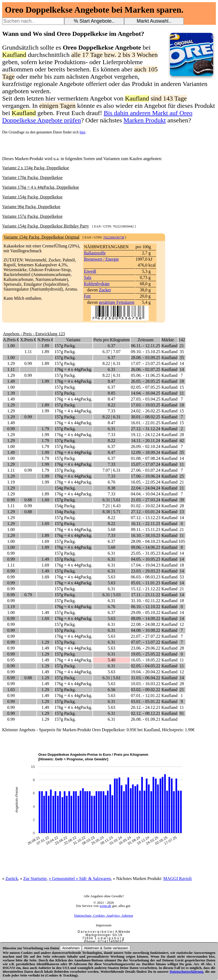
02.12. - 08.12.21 (146, 713)
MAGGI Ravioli (177, 879)
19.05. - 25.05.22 (146, 654)
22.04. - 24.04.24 (146, 488)
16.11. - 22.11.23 (146, 524)
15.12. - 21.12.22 (146, 589)
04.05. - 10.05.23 (146, 559)
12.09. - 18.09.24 (146, 452)
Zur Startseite (35, 879)
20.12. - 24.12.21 (146, 707)
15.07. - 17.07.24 (146, 464)
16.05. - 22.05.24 (146, 482)
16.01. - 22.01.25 (146, 423)
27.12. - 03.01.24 (146, 512)
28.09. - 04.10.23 (146, 541)
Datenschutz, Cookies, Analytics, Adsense (104, 915)
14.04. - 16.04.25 (146, 393)
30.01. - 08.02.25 (146, 417)
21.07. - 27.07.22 (146, 636)
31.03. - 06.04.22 (146, 678)
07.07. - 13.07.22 (146, 642)
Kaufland (169, 346)
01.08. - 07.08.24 (146, 458)
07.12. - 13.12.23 (146, 518)
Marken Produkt (145, 120)
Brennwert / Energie (101, 259)
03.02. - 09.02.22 (146, 690)
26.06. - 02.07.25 (146, 369)
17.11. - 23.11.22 (146, 595)
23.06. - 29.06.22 (146, 648)
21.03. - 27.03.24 (146, 500)
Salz (88, 277)
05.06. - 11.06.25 (146, 375)
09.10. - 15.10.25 (146, 352)
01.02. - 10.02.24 (146, 506)
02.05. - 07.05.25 (146, 387)
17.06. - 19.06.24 (146, 476)
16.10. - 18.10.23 (146, 535)
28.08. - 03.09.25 (146, 358)
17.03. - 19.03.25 (146, 405)
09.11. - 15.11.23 (146, 529)
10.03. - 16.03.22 (146, 684)
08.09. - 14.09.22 (146, 618)
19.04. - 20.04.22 (146, 672)
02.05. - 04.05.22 (146, 666)
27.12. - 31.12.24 (146, 429)
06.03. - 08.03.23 (146, 577)
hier (82, 132)
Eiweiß (90, 271)
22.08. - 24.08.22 (146, 624)
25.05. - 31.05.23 (146, 553)
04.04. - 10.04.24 (146, 494)
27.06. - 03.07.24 (146, 470)
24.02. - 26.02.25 (146, 411)
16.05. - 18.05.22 (146, 660)
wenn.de (105, 906)
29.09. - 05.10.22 (146, 612)
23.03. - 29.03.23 (146, 571)
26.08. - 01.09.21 (146, 719)
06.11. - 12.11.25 (146, 346)
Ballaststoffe (95, 253)
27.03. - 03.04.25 (146, 399)
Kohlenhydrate (97, 284)
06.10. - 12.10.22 (146, 607)
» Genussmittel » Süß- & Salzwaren (80, 879)
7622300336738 (114, 237)
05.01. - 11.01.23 (146, 583)
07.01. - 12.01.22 (146, 696)
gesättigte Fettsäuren (117, 302)
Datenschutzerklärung (186, 972)
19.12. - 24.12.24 (146, 435)
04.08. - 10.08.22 (146, 630)
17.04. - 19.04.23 (146, 565)
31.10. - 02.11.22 (146, 601)
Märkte (168, 340)
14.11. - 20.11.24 (146, 441)
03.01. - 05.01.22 (146, 701)
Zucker (105, 290)
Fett (87, 296)
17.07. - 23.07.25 (146, 363)
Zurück (12, 879)
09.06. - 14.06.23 (146, 547)
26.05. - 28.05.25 (146, 381)
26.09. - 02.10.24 (146, 446)
